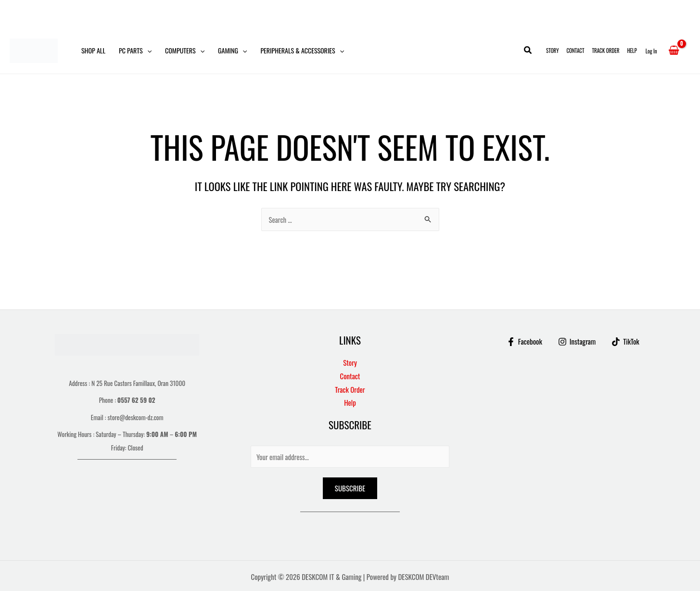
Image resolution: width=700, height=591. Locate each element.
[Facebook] (524, 341)
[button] (147, 51)
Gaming (232, 51)
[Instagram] (577, 341)
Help (632, 51)
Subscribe (350, 488)
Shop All (93, 50)
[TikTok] (625, 341)
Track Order (606, 51)
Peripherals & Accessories (302, 51)
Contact (575, 51)
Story (552, 51)
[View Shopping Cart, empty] (674, 51)
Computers (185, 51)
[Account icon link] (651, 51)
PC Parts (135, 51)
